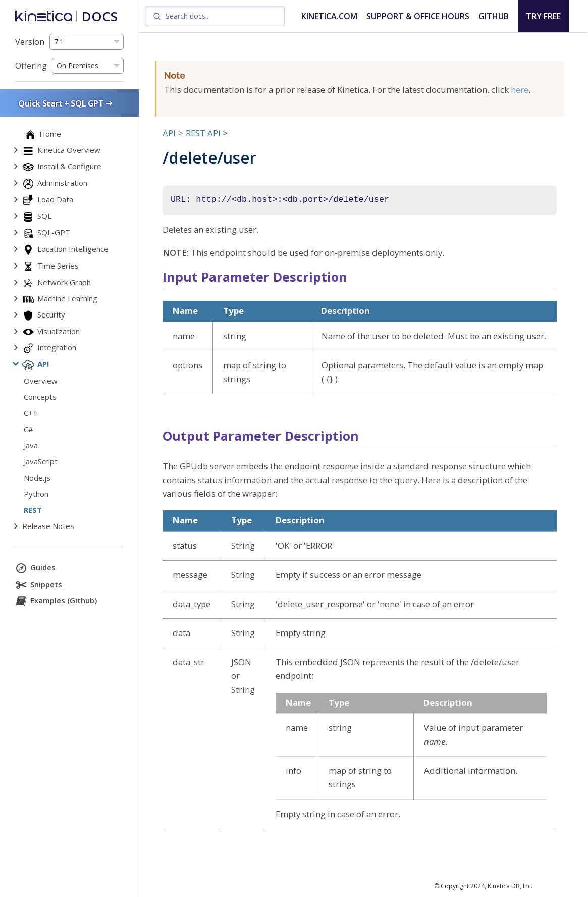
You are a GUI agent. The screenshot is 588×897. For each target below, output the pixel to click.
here (520, 90)
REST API (203, 133)
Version (30, 42)
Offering (31, 66)
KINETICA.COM (329, 16)
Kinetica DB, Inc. (510, 886)
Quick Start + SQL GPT (66, 103)
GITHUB (494, 16)
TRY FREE (543, 16)
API (169, 133)
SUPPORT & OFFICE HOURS (418, 16)
